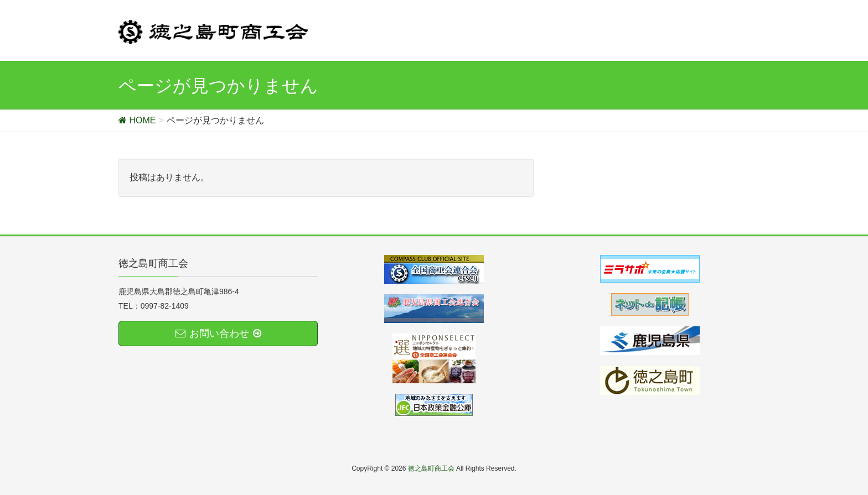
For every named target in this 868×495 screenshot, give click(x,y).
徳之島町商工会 (431, 468)
